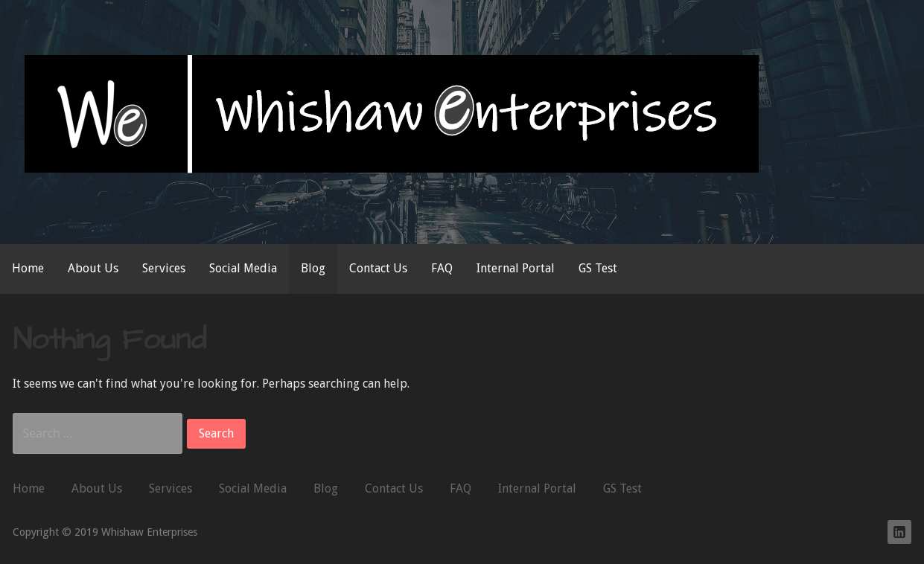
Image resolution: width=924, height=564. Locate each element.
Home (28, 268)
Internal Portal (516, 268)
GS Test (598, 268)
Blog (313, 268)
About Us (93, 268)
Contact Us (378, 268)
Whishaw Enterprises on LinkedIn (899, 532)
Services (164, 268)
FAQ (442, 268)
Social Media (243, 268)
